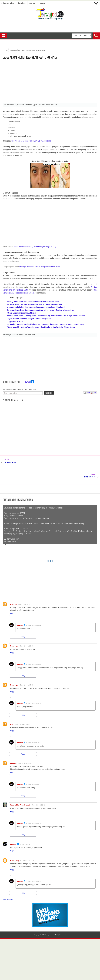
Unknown (14, 632)
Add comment (8, 885)
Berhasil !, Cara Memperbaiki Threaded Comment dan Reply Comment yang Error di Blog (45, 324)
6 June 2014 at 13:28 (23, 710)
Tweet (28, 382)
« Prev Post (11, 463)
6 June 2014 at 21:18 (34, 809)
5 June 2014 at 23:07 (25, 590)
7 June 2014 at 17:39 (34, 867)
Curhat (32, 3)
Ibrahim (20, 611)
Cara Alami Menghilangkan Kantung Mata (30, 57)
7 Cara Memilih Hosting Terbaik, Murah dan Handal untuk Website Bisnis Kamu (41, 327)
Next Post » (89, 463)
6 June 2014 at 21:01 (38, 791)
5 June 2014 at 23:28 (26, 632)
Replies (15, 606)
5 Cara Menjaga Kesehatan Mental (21, 313)
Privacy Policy (8, 3)
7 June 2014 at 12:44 (27, 846)
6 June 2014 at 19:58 (24, 749)
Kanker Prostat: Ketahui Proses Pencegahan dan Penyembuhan (34, 304)
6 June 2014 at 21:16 (34, 770)
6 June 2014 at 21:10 (27, 830)
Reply (12, 599)
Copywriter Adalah (15, 321)
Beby (12, 710)
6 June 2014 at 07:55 (26, 671)
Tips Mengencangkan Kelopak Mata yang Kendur (31, 141)
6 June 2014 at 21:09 (34, 611)
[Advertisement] (50, 82)
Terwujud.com (49, 920)
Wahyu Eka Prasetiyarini (20, 791)
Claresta (14, 590)
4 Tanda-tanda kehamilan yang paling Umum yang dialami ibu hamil (36, 307)
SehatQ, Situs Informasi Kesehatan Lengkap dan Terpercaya (33, 302)
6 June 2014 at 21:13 (34, 729)
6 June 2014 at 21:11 (34, 689)
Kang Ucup (15, 846)
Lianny (13, 749)
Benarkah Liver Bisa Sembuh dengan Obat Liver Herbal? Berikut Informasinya (40, 310)
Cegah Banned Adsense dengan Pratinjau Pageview (29, 319)
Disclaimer (22, 3)
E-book (42, 3)
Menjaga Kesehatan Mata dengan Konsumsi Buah (40, 267)
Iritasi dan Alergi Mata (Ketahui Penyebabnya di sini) (35, 247)
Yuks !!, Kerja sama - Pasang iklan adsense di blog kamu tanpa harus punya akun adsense (46, 316)
